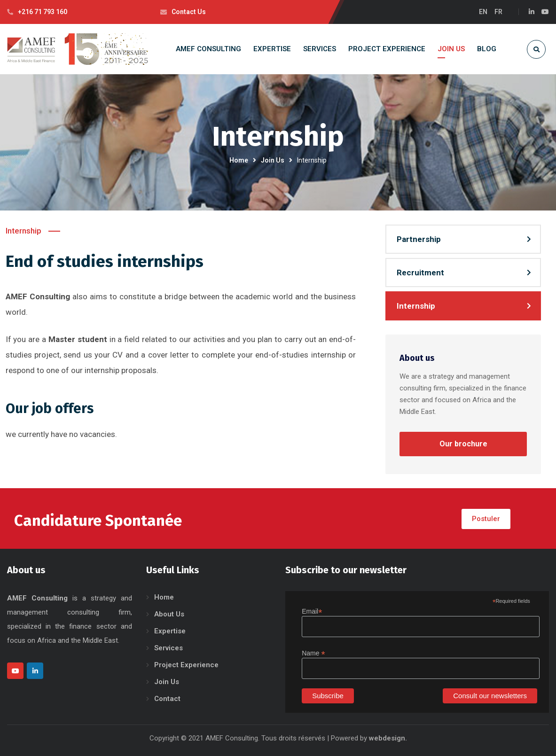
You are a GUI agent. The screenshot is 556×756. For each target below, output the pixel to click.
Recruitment (420, 273)
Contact (167, 699)
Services (168, 648)
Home (239, 160)
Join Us (273, 160)
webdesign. (388, 738)
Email (312, 612)
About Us (169, 614)
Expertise (170, 631)
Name (313, 653)
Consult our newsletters (490, 696)
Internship (416, 306)
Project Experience (186, 665)
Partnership (419, 239)
